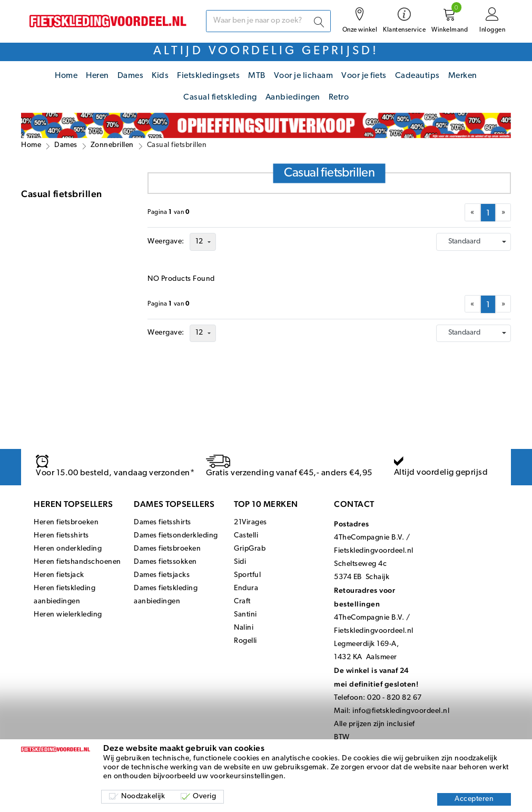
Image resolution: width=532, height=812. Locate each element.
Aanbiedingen (293, 97)
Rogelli (245, 641)
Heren (97, 76)
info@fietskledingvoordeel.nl (401, 711)
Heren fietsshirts (61, 536)
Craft (242, 601)
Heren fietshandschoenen (77, 562)
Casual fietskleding (220, 97)
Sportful (247, 575)
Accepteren (474, 799)
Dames (131, 76)
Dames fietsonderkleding (176, 536)
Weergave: (166, 242)
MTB (257, 76)
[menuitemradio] (488, 213)
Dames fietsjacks (162, 575)
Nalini (244, 628)
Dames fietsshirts (162, 522)
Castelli (246, 536)
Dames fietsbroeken (167, 549)
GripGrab (250, 549)
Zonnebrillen (112, 145)
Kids (160, 76)
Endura (246, 588)
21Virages (250, 522)
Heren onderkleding (68, 549)
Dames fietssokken (165, 562)
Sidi (240, 562)
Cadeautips (417, 76)
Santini (245, 615)
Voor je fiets (364, 76)
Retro (339, 97)
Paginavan (169, 212)
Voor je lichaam (304, 76)
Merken (463, 76)
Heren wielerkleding (68, 615)
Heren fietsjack (59, 575)
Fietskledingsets (208, 76)
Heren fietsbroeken (66, 522)
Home (66, 76)
